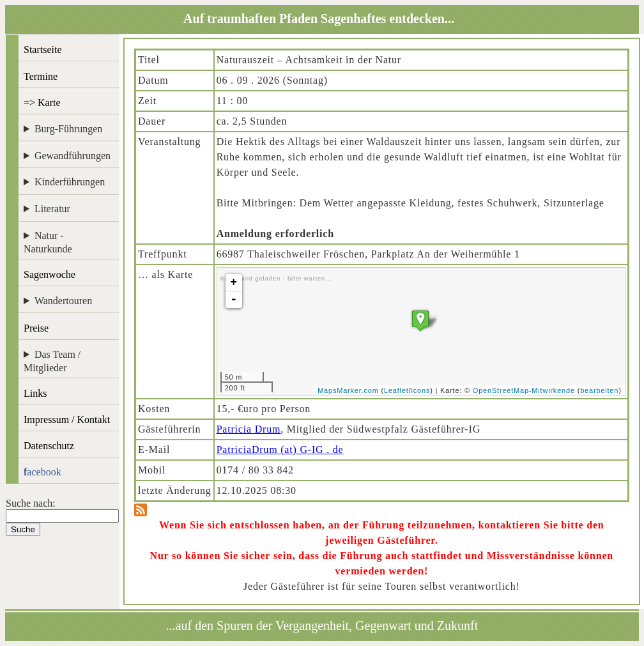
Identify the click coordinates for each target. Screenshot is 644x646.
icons (421, 390)
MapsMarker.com (348, 390)
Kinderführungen (70, 182)
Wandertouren (63, 301)
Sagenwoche (50, 274)
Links (35, 393)
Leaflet (396, 390)
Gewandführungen (73, 156)
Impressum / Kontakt (67, 419)
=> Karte (42, 103)
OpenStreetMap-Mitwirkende (524, 390)
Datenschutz (49, 446)
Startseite (43, 50)
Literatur (52, 209)
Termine (41, 76)
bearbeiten (599, 390)
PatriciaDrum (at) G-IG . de (280, 450)
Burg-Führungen (68, 129)
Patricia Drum (249, 429)
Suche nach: (31, 503)
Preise (36, 328)
